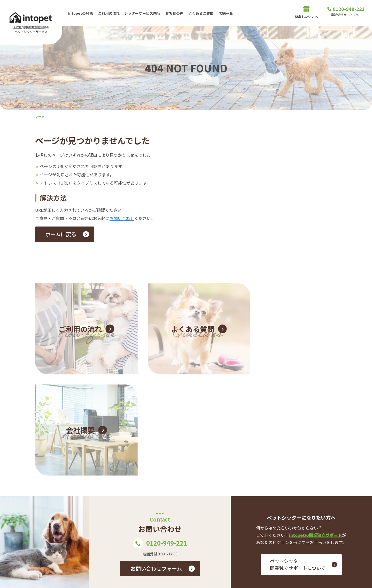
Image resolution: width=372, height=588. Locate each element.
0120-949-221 (160, 435)
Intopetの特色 (81, 13)
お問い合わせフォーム (156, 460)
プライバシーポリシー (336, 534)
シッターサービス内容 (143, 13)
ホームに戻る (61, 234)
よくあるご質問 (202, 13)
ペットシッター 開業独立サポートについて (298, 456)
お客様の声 (175, 13)
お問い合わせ (122, 218)
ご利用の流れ (109, 13)
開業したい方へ (307, 13)
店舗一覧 (227, 13)
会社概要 (302, 534)
